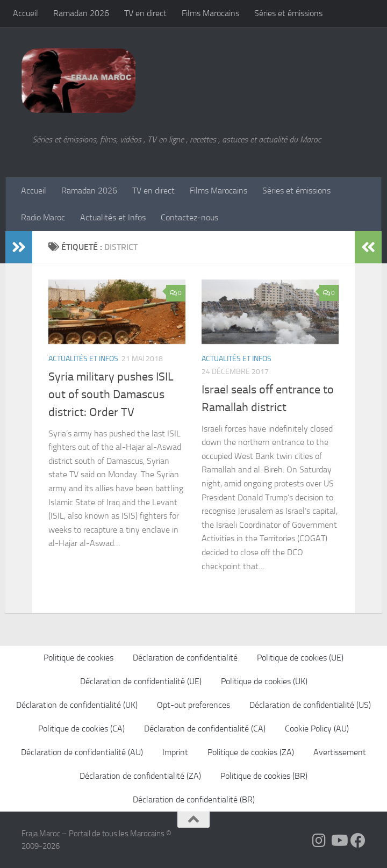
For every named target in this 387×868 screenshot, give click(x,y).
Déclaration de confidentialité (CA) (205, 729)
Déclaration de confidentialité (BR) (194, 799)
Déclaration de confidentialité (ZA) (140, 776)
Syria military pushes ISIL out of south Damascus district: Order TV (111, 394)
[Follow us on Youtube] (339, 841)
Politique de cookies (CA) (81, 729)
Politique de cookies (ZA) (251, 752)
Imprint (175, 752)
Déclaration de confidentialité (185, 658)
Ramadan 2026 (81, 13)
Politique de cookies (78, 658)
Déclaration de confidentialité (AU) (82, 752)
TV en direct (145, 13)
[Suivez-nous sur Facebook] (358, 841)
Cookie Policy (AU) (317, 729)
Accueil (26, 13)
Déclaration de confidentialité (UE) (141, 681)
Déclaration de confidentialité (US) (310, 705)
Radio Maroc (43, 217)
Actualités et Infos (113, 217)
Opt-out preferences (193, 705)
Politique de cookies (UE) (300, 658)
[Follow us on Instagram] (319, 841)
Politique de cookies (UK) (264, 681)
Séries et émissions (288, 13)
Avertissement (340, 752)
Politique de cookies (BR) (264, 776)
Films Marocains (210, 13)
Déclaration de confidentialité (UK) (77, 705)
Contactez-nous (189, 217)
